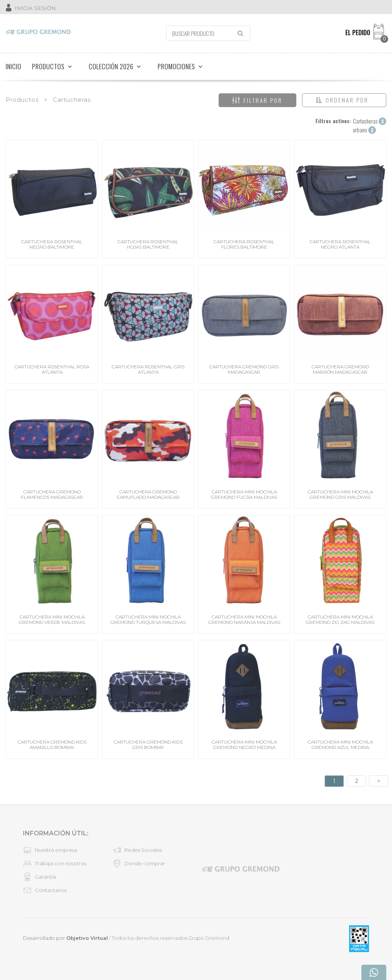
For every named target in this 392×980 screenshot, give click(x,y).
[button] (344, 100)
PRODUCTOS (52, 66)
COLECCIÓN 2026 (115, 66)
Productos (22, 100)
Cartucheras (72, 100)
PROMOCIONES (180, 66)
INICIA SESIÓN (35, 8)
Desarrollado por (65, 938)
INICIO (14, 66)
